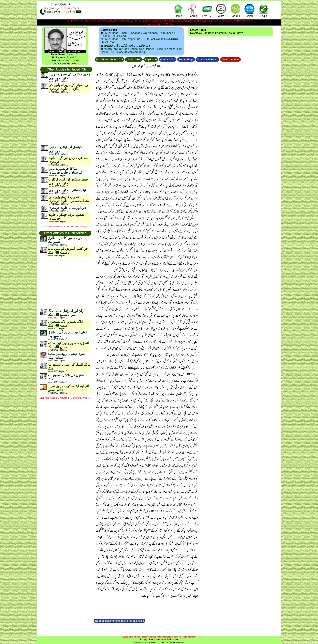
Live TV (207, 10)
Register (249, 10)
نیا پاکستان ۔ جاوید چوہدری (67, 190)
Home (178, 10)
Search (193, 10)
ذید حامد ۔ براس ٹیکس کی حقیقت (127, 45)
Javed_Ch (73, 54)
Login (264, 10)
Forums (235, 10)
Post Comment (231, 59)
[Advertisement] (66, 119)
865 (74, 64)
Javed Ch (72, 57)
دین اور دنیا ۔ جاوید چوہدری (67, 208)
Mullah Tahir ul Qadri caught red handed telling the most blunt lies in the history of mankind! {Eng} (141, 50)
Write (221, 10)
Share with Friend (207, 59)
